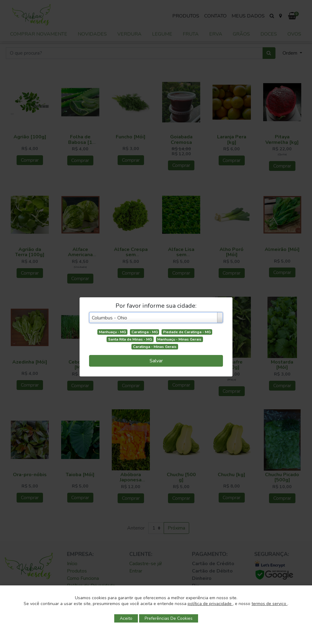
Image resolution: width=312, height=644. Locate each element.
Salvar (156, 361)
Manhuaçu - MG (112, 332)
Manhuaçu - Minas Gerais (179, 339)
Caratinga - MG (145, 332)
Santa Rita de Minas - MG (130, 339)
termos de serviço (269, 604)
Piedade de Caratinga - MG (187, 332)
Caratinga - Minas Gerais (155, 347)
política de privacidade (210, 604)
